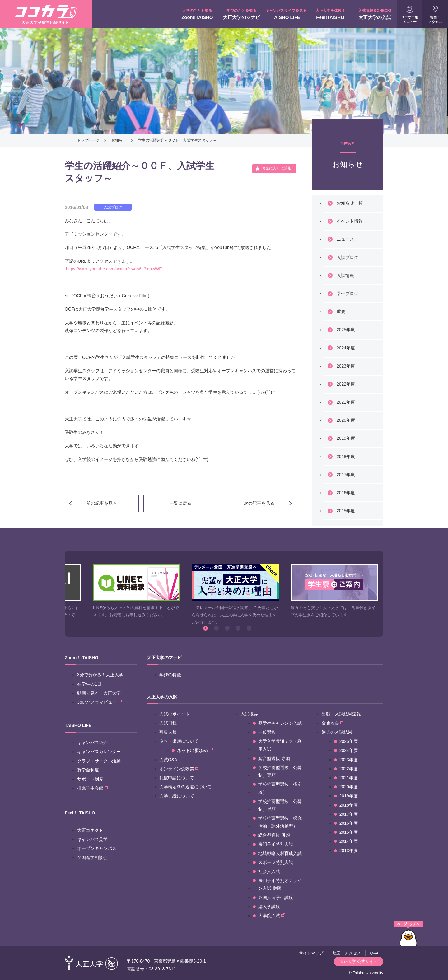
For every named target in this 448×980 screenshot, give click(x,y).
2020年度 (346, 420)
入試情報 (345, 275)
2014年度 (349, 841)
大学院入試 (272, 916)
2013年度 (349, 851)
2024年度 (346, 348)
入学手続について (177, 796)
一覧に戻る (180, 503)
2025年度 (346, 330)
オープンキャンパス (97, 848)
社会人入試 (269, 871)
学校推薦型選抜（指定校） (280, 788)
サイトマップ (311, 953)
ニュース (345, 239)
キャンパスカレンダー (99, 752)
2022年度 (346, 384)
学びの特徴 (170, 675)
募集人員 (168, 732)
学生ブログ (348, 293)
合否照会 (333, 723)
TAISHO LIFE (286, 14)
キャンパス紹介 (92, 743)
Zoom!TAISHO (197, 14)
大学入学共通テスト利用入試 (280, 745)
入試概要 (249, 714)
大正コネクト (90, 830)
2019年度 (346, 438)
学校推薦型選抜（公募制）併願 (280, 805)
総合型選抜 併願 (274, 835)
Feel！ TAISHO (80, 813)
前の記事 (102, 503)
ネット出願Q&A (195, 750)
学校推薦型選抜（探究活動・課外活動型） (280, 822)
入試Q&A (168, 760)
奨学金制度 (88, 770)
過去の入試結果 (337, 732)
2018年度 (346, 457)
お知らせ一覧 (350, 203)
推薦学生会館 (93, 788)
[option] (137, 591)
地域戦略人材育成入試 (280, 853)
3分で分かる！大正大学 (100, 675)
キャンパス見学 (92, 839)
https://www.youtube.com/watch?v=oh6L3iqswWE (114, 269)
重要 (341, 312)
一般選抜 (267, 732)
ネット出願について (179, 741)
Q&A (374, 953)
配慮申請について (177, 778)
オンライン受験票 (179, 769)
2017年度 (346, 475)
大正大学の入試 (375, 14)
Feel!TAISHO (330, 14)
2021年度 (346, 402)
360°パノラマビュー (99, 702)
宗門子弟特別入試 (276, 844)
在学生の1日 (89, 684)
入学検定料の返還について (185, 787)
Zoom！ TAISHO (82, 658)
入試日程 (168, 723)
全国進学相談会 (92, 857)
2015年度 (346, 511)
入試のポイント (175, 714)
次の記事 (259, 503)
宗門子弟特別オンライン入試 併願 (280, 884)
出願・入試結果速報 (341, 714)
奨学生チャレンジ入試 (280, 723)
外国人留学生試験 (276, 898)
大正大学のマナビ (242, 14)
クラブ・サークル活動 (99, 761)
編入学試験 (269, 907)
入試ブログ (348, 257)
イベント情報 (350, 221)
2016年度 (346, 493)
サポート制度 (90, 779)
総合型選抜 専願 (274, 758)
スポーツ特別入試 (276, 862)
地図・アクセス (435, 19)
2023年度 (346, 366)
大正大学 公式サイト (359, 961)
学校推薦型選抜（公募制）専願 (280, 771)
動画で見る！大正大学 (99, 693)
